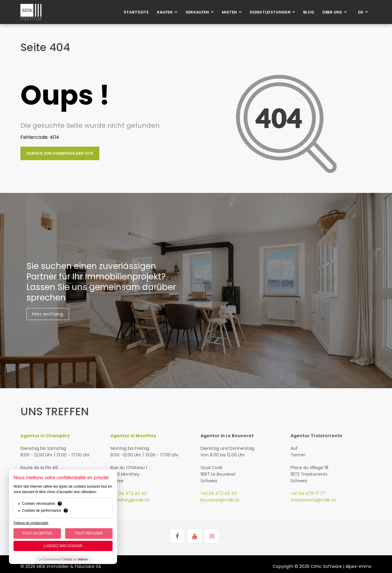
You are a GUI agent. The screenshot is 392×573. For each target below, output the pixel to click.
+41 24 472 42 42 (128, 493)
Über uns (332, 12)
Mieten (229, 12)
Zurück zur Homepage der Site (60, 153)
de (361, 12)
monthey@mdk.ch (130, 500)
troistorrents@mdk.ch (313, 500)
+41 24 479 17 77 (308, 493)
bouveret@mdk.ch (220, 500)
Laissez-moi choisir (63, 546)
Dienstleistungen (270, 12)
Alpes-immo (359, 566)
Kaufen (165, 12)
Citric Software (326, 566)
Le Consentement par (63, 559)
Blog (309, 12)
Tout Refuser (89, 533)
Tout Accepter (37, 533)
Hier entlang (48, 314)
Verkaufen (197, 12)
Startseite (136, 12)
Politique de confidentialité (31, 523)
